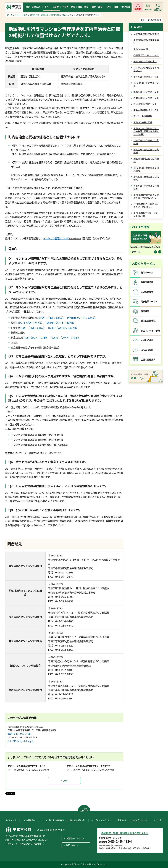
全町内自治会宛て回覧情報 (146, 34)
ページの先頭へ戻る (84, 810)
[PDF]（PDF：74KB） (31, 323)
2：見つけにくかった (104, 770)
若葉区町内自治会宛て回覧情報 (146, 142)
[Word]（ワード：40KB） (61, 323)
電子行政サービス (149, 302)
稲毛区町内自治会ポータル (146, 92)
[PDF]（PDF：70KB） (35, 338)
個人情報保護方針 (77, 820)
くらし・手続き (21, 15)
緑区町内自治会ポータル (145, 104)
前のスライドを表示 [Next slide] (160, 252)
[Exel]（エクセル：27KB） (63, 328)
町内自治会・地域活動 (39, 15)
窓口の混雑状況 (148, 321)
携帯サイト (122, 820)
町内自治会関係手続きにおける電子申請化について (146, 196)
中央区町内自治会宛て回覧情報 (146, 178)
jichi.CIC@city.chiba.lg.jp (21, 741)
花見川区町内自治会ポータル (146, 84)
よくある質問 (147, 350)
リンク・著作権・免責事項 (53, 820)
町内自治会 (55, 15)
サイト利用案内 (29, 820)
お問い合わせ (72, 845)
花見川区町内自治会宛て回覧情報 (146, 169)
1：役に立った (17, 770)
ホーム (10, 15)
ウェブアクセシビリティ (101, 820)
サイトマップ (11, 820)
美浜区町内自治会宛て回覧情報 (146, 187)
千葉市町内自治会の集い (145, 61)
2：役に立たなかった (39, 770)
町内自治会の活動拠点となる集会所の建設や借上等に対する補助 (146, 131)
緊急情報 (138, 9)
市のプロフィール (140, 820)
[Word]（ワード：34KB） (65, 338)
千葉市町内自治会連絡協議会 (146, 42)
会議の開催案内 (148, 360)
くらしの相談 (147, 340)
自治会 (65, 15)
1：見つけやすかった (79, 770)
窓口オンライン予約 (150, 331)
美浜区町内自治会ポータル (146, 110)
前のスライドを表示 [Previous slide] (155, 252)
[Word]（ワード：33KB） (82, 318)
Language (148, 9)
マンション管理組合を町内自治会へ (146, 69)
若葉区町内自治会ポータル (146, 98)
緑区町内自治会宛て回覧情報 (146, 160)
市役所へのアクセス (75, 839)
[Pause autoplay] (133, 252)
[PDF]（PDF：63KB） (52, 318)
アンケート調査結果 (143, 116)
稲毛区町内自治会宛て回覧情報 (146, 151)
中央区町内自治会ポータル (146, 77)
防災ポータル (147, 273)
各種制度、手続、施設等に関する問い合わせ (125, 833)
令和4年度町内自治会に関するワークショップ (146, 205)
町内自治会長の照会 (143, 122)
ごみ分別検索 (147, 292)
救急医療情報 (147, 282)
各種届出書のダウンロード (146, 55)
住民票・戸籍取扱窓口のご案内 (145, 247)
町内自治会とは (141, 49)
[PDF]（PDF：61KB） (33, 328)
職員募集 (145, 311)
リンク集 (158, 820)
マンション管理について (62, 238)
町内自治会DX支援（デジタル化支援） (146, 214)
